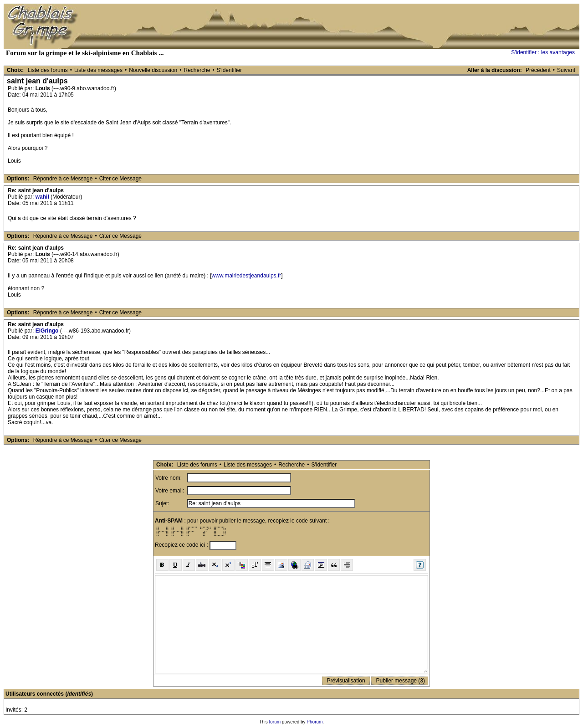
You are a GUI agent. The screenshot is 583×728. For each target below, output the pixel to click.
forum (275, 722)
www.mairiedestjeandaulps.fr (247, 276)
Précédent (538, 70)
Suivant (566, 70)
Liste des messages (98, 70)
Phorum (315, 722)
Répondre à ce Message (63, 179)
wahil (42, 197)
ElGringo (47, 331)
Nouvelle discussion (153, 70)
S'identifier (230, 70)
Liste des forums (48, 70)
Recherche (197, 70)
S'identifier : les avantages (543, 52)
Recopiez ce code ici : (182, 545)
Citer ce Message (120, 179)
